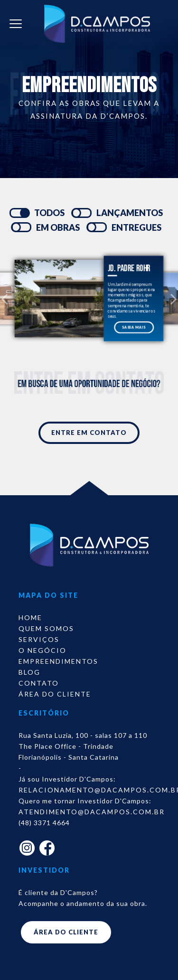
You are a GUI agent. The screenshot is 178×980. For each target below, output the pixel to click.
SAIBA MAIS (134, 327)
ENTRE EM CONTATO (89, 433)
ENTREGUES (136, 227)
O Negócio (42, 650)
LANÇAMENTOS (130, 213)
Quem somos (46, 628)
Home (30, 617)
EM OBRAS (58, 227)
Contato (39, 683)
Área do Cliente (55, 694)
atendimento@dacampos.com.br (92, 812)
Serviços (39, 639)
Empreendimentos (58, 661)
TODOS (49, 213)
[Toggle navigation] (16, 24)
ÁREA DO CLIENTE (66, 932)
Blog (29, 672)
